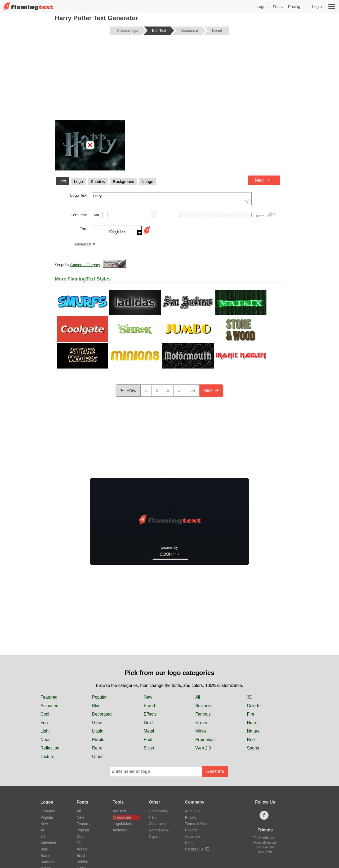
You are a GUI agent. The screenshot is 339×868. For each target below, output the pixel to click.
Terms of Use (196, 824)
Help (153, 817)
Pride (149, 740)
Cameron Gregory (85, 265)
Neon (46, 740)
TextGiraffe (265, 852)
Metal (149, 731)
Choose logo (128, 30)
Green (201, 723)
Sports (253, 748)
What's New (159, 830)
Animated (50, 706)
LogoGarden (265, 847)
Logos (262, 6)
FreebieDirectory (265, 843)
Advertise (193, 836)
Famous (203, 714)
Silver (149, 748)
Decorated (102, 714)
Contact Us (197, 849)
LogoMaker (122, 824)
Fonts (278, 6)
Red (251, 740)
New (148, 697)
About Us (193, 811)
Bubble (82, 862)
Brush (81, 856)
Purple (98, 740)
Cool (45, 714)
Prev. (128, 390)
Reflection (50, 748)
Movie (201, 731)
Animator (120, 830)
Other (97, 757)
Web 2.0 (203, 748)
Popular (99, 697)
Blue (96, 706)
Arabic (82, 849)
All (198, 697)
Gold (148, 723)
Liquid (98, 731)
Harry (172, 199)
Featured (49, 697)
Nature (253, 731)
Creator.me (122, 817)
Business (204, 706)
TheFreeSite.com (265, 838)
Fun (44, 723)
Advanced (83, 244)
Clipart (154, 836)
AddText (120, 811)
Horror (253, 723)
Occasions (157, 824)
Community (158, 811)
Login (317, 6)
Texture (47, 757)
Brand (150, 706)
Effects (150, 714)
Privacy (191, 830)
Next (262, 180)
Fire (251, 714)
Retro (97, 748)
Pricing (294, 6)
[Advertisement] (169, 80)
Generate (215, 771)
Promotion (205, 740)
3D (249, 697)
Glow (97, 723)
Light (45, 731)
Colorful (254, 706)
